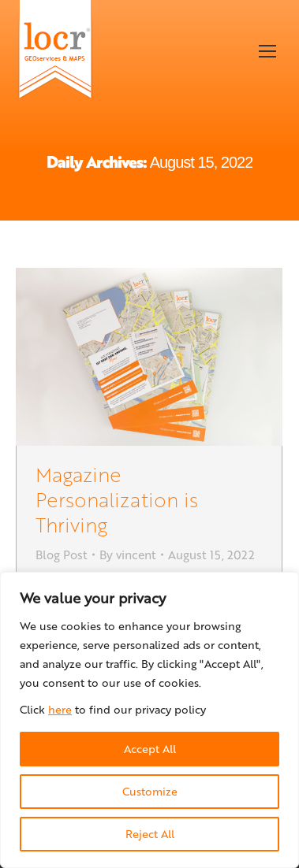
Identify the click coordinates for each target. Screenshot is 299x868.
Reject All (150, 834)
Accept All (150, 749)
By (128, 555)
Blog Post (62, 555)
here (60, 709)
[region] (149, 720)
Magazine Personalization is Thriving (117, 499)
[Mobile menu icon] (267, 51)
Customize (150, 791)
